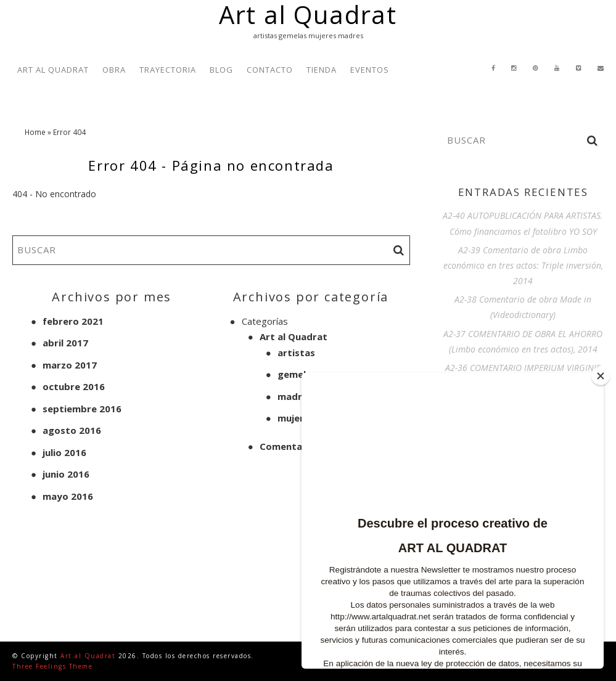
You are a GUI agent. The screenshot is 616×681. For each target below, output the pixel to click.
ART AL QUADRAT (53, 70)
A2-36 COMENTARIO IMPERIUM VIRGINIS (523, 368)
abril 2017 (65, 343)
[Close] (601, 376)
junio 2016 (66, 474)
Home (35, 132)
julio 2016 (64, 452)
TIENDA (322, 70)
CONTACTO (270, 70)
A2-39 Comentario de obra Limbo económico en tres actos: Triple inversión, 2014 (523, 265)
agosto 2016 (72, 430)
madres (295, 396)
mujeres (296, 418)
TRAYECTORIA (168, 70)
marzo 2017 (70, 365)
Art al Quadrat (294, 336)
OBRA (114, 70)
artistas (296, 353)
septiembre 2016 (82, 409)
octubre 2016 (74, 386)
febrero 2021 (73, 321)
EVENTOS (370, 70)
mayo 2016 (68, 496)
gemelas (297, 374)
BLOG (221, 70)
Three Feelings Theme (52, 666)
